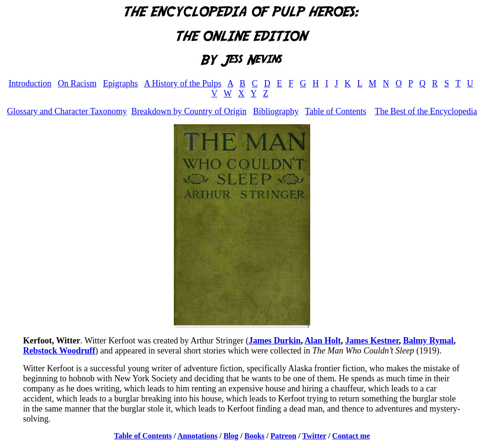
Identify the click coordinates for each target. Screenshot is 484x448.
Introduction (30, 83)
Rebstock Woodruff (59, 351)
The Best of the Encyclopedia (426, 111)
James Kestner (372, 341)
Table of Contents (336, 111)
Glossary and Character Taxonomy (67, 111)
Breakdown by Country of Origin (189, 111)
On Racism (77, 83)
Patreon (283, 436)
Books (254, 436)
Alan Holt (323, 341)
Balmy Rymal (429, 341)
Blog (231, 436)
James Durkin (275, 341)
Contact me (351, 436)
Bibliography (276, 111)
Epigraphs (120, 83)
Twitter (314, 436)
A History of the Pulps (183, 83)
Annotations (197, 436)
